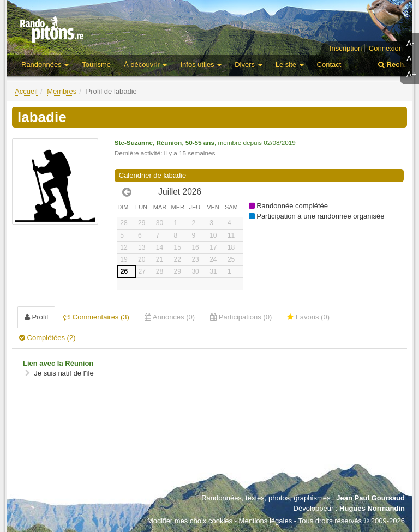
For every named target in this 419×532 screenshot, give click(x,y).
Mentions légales (266, 521)
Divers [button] (248, 65)
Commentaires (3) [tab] (96, 317)
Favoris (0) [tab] (308, 317)
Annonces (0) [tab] (170, 317)
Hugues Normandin (372, 508)
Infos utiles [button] (201, 65)
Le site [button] (290, 65)
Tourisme (96, 65)
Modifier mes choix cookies (190, 521)
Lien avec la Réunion (58, 363)
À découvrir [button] (145, 65)
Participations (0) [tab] (241, 317)
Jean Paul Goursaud (370, 498)
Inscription (346, 48)
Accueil (26, 91)
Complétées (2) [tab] (47, 338)
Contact (329, 65)
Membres (62, 91)
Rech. (392, 65)
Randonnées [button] (45, 65)
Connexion (386, 48)
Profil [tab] (36, 317)
